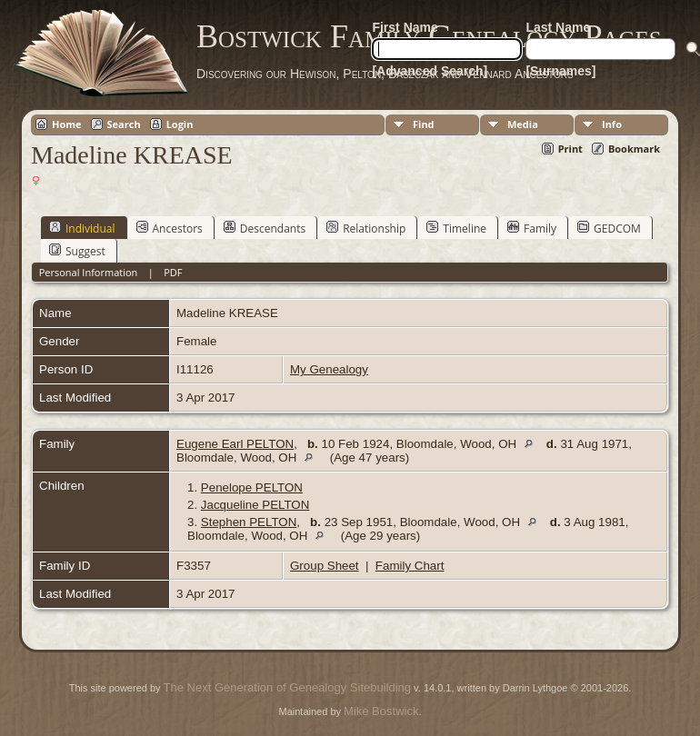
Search (124, 124)
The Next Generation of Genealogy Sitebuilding (287, 687)
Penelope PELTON (252, 487)
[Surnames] (560, 71)
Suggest (77, 251)
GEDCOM (609, 228)
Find (424, 124)
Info (612, 124)
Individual (82, 228)
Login (180, 124)
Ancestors (170, 228)
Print (570, 149)
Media (523, 124)
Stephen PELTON (249, 522)
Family (532, 228)
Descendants (265, 228)
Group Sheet (325, 566)
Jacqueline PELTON (255, 505)
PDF (173, 272)
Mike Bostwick (381, 711)
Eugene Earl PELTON (235, 444)
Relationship (366, 228)
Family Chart (410, 566)
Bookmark (634, 149)
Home (67, 124)
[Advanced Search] (430, 71)
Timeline (456, 228)
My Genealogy (329, 369)
